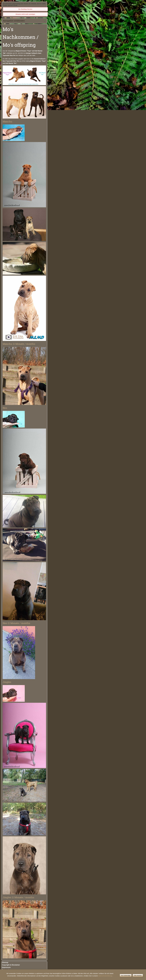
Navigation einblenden (14, 21)
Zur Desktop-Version (25, 9)
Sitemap (5, 962)
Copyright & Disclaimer (11, 965)
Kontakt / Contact (9, 975)
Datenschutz (7, 970)
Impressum (6, 967)
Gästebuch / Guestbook (11, 972)
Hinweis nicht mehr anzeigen (25, 14)
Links (4, 977)
